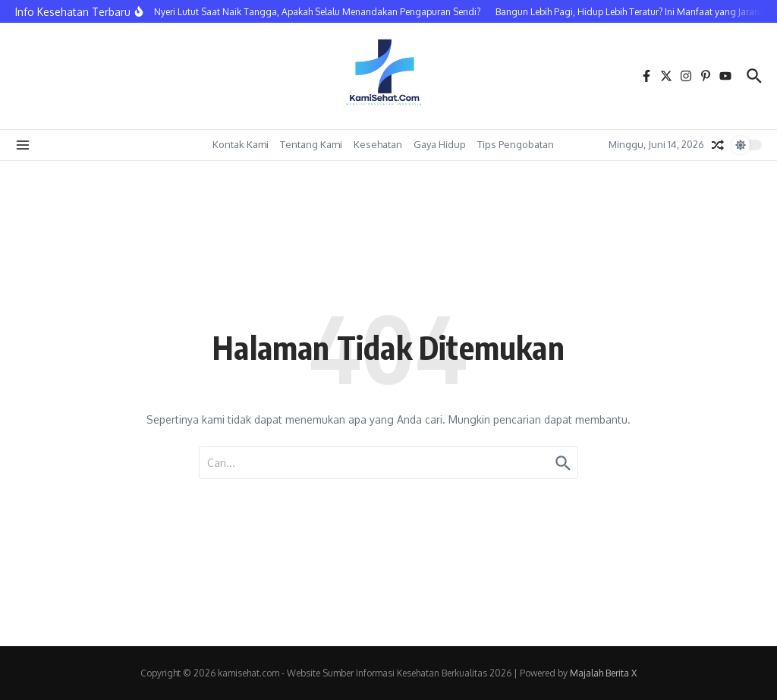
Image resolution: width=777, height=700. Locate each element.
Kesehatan (378, 144)
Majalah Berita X (603, 673)
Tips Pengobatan (516, 144)
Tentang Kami (311, 144)
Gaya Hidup (440, 144)
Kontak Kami (241, 144)
